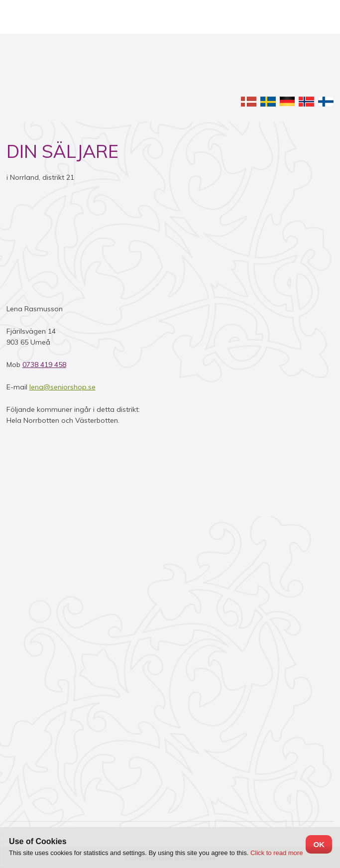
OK (319, 844)
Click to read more (277, 853)
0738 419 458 (44, 365)
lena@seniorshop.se (62, 387)
